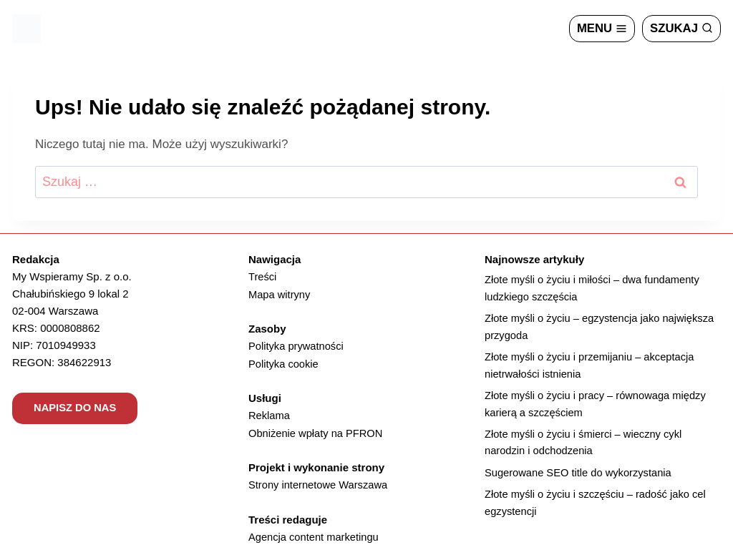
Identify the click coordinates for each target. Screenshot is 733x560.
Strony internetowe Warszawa (320, 482)
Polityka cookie (284, 362)
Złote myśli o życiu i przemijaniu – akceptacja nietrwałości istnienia (592, 367)
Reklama (270, 414)
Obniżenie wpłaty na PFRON (317, 431)
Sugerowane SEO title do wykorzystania (580, 477)
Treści (263, 276)
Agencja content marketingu (315, 534)
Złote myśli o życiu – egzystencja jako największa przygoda (602, 328)
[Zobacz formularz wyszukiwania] (681, 28)
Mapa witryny (280, 294)
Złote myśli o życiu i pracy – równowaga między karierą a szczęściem (598, 407)
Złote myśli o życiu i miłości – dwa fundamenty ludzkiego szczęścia (594, 289)
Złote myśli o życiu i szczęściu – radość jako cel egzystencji (598, 507)
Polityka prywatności (297, 345)
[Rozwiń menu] (601, 28)
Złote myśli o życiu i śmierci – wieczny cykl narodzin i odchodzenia (586, 446)
